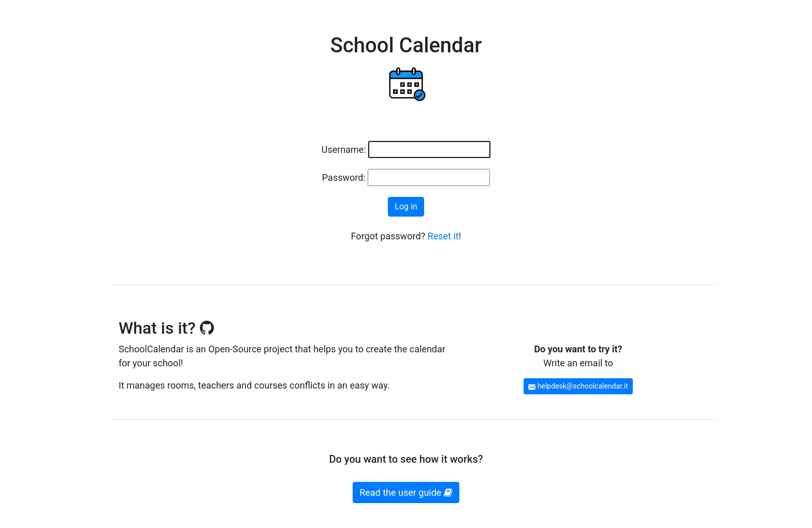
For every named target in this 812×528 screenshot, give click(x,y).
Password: (344, 177)
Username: (344, 149)
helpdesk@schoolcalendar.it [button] (578, 386)
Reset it (443, 236)
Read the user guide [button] (406, 493)
